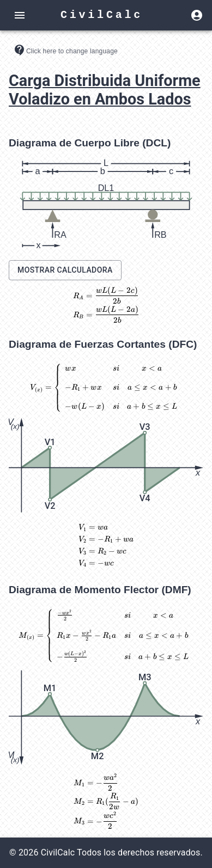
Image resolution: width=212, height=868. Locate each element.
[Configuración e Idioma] (65, 50)
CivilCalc (102, 15)
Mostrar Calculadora (65, 270)
